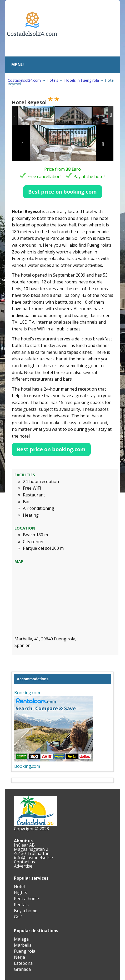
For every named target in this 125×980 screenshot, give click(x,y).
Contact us (24, 862)
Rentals (21, 905)
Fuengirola (25, 951)
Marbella (23, 945)
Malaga (21, 939)
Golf (18, 917)
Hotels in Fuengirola (82, 80)
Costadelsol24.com (24, 80)
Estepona (23, 963)
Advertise (23, 866)
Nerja (19, 957)
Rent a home (26, 899)
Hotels (52, 80)
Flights (21, 893)
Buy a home (26, 911)
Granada (22, 969)
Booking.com (27, 693)
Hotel (19, 886)
